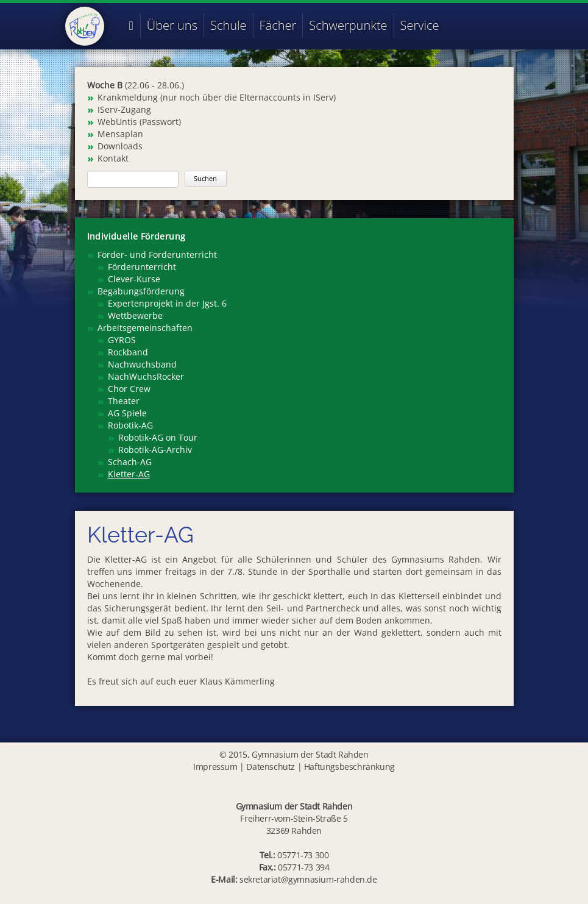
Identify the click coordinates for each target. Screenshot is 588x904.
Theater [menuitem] (124, 401)
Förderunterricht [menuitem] (142, 267)
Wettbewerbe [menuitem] (135, 315)
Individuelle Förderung (136, 236)
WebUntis (117, 122)
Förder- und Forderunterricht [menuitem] (157, 254)
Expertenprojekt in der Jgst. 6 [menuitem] (167, 303)
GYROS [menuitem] (122, 340)
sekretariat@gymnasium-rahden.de (308, 879)
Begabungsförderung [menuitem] (141, 291)
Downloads (120, 146)
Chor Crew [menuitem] (129, 389)
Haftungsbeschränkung (349, 767)
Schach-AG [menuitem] (130, 462)
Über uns (172, 25)
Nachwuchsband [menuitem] (142, 364)
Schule (228, 25)
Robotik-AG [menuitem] (130, 425)
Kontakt (113, 158)
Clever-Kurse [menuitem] (134, 279)
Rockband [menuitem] (128, 352)
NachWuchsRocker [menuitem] (146, 376)
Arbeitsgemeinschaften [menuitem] (145, 328)
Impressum (215, 767)
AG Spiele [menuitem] (127, 413)
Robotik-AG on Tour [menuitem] (158, 437)
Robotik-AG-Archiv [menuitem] (155, 450)
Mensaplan (120, 134)
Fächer (278, 25)
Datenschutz (271, 767)
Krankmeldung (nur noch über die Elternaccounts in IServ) (217, 97)
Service (420, 25)
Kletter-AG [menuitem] (129, 474)
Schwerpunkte (348, 25)
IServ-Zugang (124, 109)
